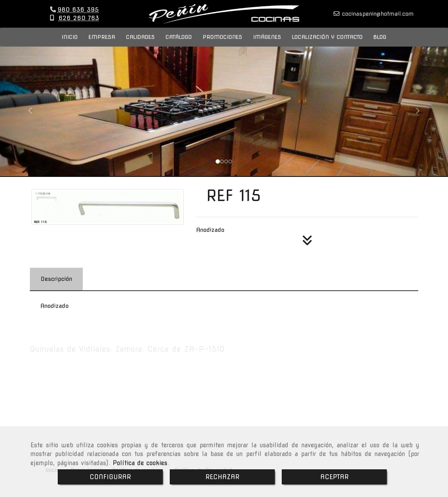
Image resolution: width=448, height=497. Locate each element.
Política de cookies (140, 463)
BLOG (380, 44)
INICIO (70, 44)
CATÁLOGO (179, 44)
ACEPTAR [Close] (334, 477)
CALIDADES (140, 44)
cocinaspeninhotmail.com (377, 17)
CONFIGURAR (110, 477)
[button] (34, 115)
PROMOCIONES (222, 44)
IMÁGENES (267, 44)
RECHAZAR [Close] (222, 477)
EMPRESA (102, 44)
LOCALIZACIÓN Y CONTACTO (327, 44)
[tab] (56, 286)
